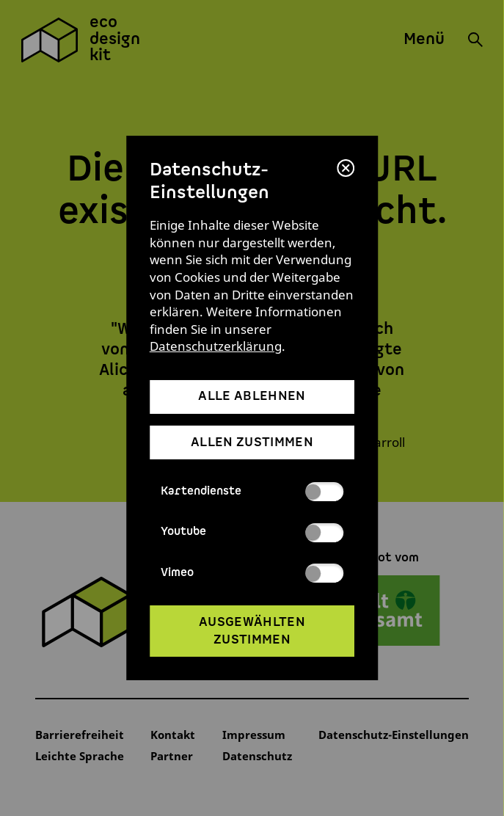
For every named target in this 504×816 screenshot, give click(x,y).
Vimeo (252, 573)
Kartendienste (252, 492)
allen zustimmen (252, 442)
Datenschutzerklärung (216, 346)
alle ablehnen (252, 396)
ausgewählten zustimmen (252, 631)
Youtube (252, 533)
